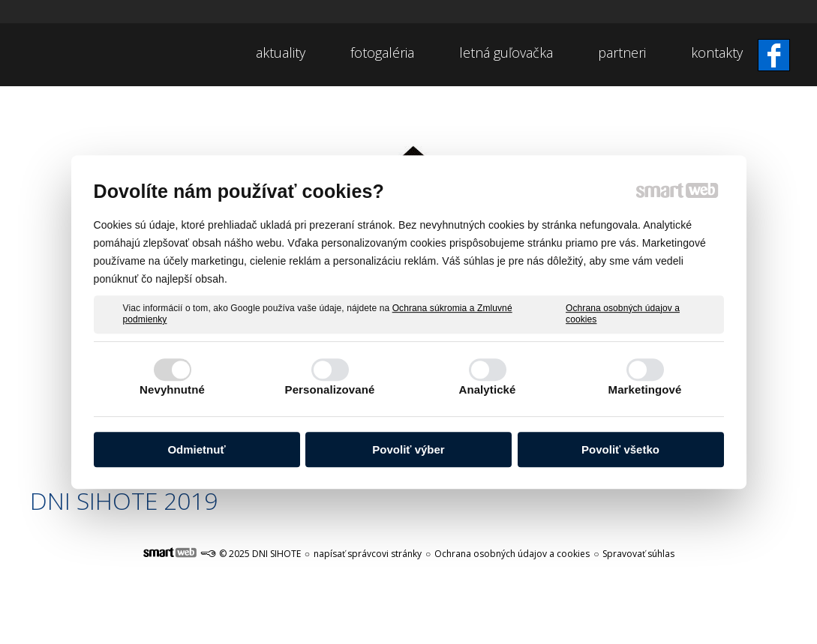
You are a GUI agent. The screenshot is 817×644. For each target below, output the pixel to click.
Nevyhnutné (172, 389)
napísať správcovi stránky (368, 554)
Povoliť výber (408, 449)
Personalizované (330, 389)
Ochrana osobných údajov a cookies (623, 314)
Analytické (487, 389)
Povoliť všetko (620, 449)
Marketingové (645, 389)
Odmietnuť (196, 449)
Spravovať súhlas (638, 554)
